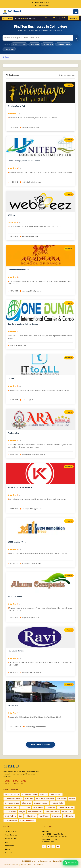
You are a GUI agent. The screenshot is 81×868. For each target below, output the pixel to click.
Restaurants (29, 799)
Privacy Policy (26, 865)
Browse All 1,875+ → (27, 820)
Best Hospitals (34, 44)
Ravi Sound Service (16, 651)
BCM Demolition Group (17, 542)
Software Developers (41, 803)
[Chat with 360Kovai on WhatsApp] (71, 863)
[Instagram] (53, 846)
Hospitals (43, 794)
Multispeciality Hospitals (13, 799)
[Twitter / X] (49, 846)
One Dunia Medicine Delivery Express (23, 324)
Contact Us (8, 853)
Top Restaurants (48, 44)
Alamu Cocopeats (15, 596)
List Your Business (11, 831)
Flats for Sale (62, 799)
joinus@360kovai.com (42, 2)
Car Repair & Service (12, 803)
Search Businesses (11, 835)
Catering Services (11, 820)
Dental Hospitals (9, 49)
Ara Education (14, 433)
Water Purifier (38, 807)
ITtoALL (11, 379)
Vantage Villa (13, 705)
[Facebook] (44, 846)
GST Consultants (10, 812)
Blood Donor (9, 846)
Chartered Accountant (66, 807)
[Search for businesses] (38, 38)
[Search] (76, 38)
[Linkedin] (58, 846)
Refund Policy (39, 865)
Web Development (11, 807)
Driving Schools (31, 816)
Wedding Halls (67, 812)
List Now (73, 18)
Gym (21, 816)
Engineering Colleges (63, 44)
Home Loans (57, 816)
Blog (6, 842)
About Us (8, 849)
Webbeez (12, 215)
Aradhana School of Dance (19, 270)
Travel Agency (44, 816)
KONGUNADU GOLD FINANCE (20, 487)
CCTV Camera (25, 807)
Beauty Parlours (10, 816)
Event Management (52, 812)
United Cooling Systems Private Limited (24, 161)
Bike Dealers (26, 803)
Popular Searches (11, 838)
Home (6, 57)
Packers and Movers (35, 812)
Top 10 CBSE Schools (19, 44)
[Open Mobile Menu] (76, 12)
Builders (72, 799)
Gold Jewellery (69, 816)
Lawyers (22, 812)
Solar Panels (51, 807)
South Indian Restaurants (45, 799)
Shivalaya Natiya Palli (17, 106)
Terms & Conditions (11, 865)
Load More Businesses (40, 745)
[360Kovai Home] (12, 12)
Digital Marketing (57, 803)
